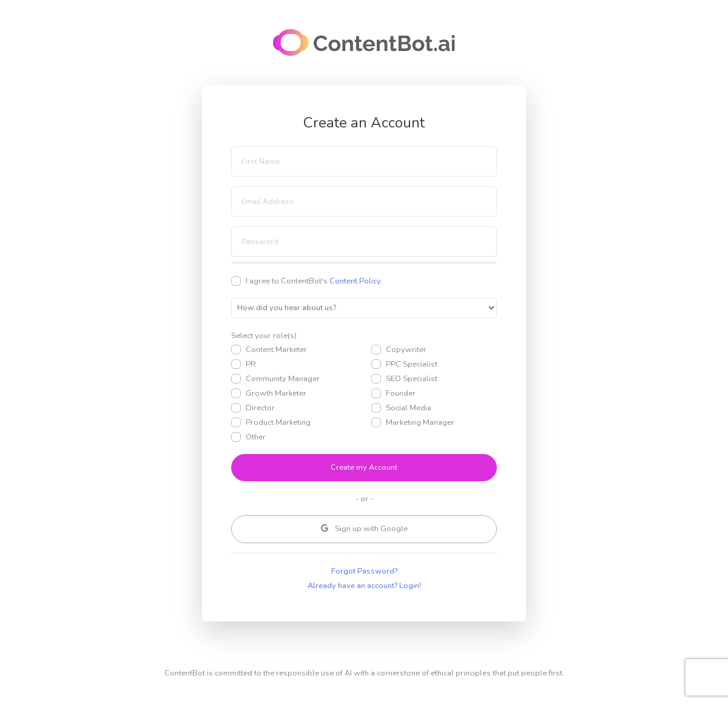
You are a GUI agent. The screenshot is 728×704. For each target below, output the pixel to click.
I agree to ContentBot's (313, 281)
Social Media (409, 408)
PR (251, 364)
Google (364, 529)
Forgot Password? (364, 571)
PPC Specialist (412, 364)
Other (256, 437)
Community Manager (283, 379)
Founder (401, 393)
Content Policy (355, 281)
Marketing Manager (420, 422)
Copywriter (406, 350)
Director (260, 408)
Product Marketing (278, 422)
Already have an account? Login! (364, 586)
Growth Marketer (276, 393)
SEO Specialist (412, 379)
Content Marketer (276, 350)
